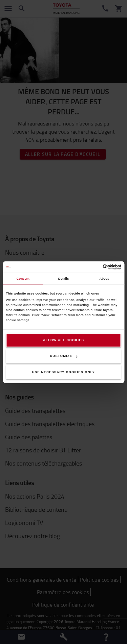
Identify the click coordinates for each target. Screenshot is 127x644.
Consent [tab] (23, 279)
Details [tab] (63, 279)
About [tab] (104, 279)
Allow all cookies (64, 340)
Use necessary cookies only (64, 372)
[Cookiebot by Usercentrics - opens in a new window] (92, 267)
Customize (63, 356)
